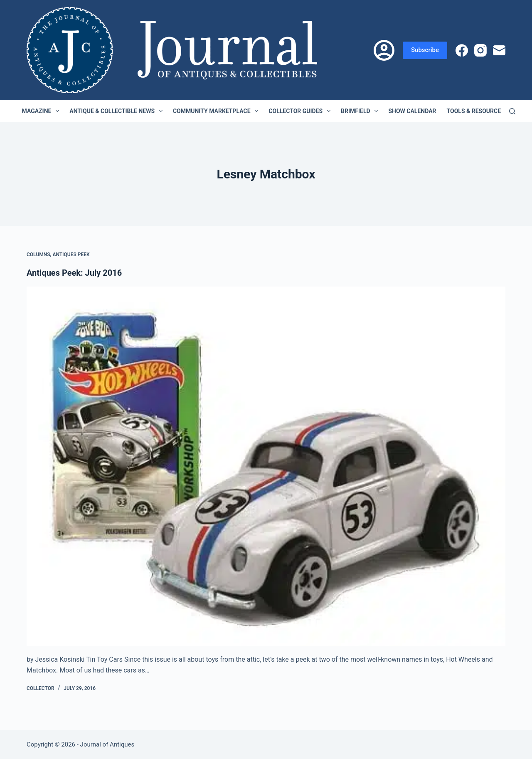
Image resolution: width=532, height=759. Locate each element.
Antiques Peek (71, 255)
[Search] (512, 111)
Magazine (42, 111)
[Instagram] (480, 50)
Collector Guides (301, 111)
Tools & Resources (481, 111)
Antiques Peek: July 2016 (74, 273)
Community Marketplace (217, 111)
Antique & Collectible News (118, 111)
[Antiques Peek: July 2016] (266, 466)
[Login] (384, 50)
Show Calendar (412, 111)
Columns (38, 255)
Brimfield (361, 111)
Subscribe (425, 50)
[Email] (499, 50)
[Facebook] (462, 50)
